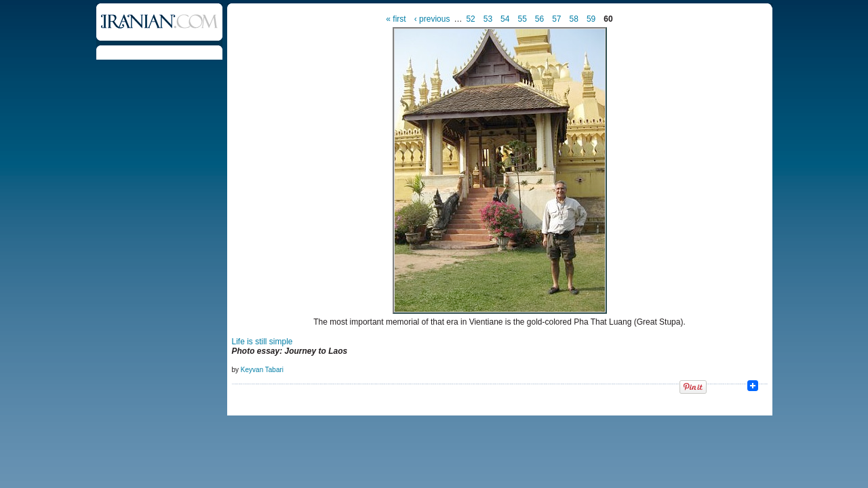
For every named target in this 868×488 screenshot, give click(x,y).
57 (556, 19)
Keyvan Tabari (262, 370)
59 (591, 19)
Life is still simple (262, 342)
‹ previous (432, 19)
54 (505, 19)
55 (522, 19)
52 (470, 19)
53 (488, 19)
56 (539, 19)
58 (574, 19)
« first (396, 19)
